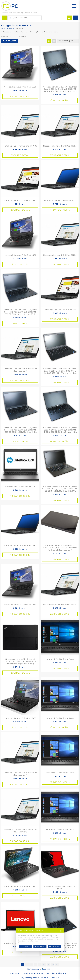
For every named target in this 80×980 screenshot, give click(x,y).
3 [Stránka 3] (31, 964)
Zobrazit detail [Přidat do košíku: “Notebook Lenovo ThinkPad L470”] (20, 210)
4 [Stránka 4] (36, 964)
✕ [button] (61, 931)
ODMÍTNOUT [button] (40, 946)
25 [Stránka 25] (48, 964)
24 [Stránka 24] (44, 964)
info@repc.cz (34, 969)
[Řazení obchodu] (68, 41)
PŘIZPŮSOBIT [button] (54, 946)
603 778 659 (48, 969)
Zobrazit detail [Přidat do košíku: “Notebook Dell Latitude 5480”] (60, 669)
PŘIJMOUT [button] (25, 946)
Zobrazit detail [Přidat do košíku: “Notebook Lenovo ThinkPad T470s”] (20, 155)
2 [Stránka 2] (27, 964)
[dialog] (40, 939)
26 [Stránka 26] (53, 964)
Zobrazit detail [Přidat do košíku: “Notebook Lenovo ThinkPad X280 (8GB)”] (60, 898)
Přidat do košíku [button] (20, 96)
